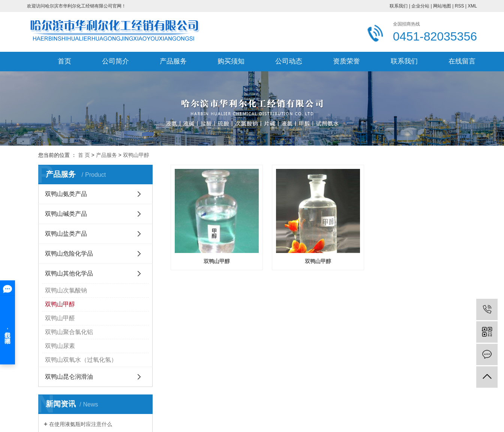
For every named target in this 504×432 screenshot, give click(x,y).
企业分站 (420, 6)
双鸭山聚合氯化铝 (69, 332)
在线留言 (462, 61)
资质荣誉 (346, 61)
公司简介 (115, 61)
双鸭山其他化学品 (69, 273)
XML (472, 6)
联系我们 (399, 6)
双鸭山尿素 (60, 346)
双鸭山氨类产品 (66, 194)
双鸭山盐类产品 (66, 234)
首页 (64, 61)
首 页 (84, 155)
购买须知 (231, 61)
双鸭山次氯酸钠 (66, 290)
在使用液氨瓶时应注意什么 (81, 424)
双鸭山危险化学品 (69, 254)
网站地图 (442, 6)
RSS (460, 6)
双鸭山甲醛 (60, 318)
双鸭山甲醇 (136, 155)
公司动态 (289, 61)
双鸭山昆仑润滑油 (69, 377)
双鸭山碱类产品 (66, 214)
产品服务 (173, 61)
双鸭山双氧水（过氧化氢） (81, 360)
